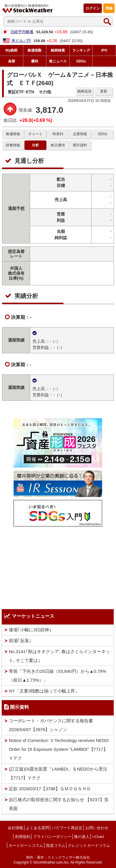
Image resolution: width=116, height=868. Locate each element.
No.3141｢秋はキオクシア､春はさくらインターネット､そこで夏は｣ (59, 656)
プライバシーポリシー (52, 837)
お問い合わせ (97, 828)
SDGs (102, 134)
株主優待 (58, 145)
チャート (35, 134)
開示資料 (80, 145)
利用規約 (23, 837)
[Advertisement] (58, 566)
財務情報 (13, 145)
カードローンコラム (26, 845)
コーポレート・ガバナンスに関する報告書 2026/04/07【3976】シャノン (51, 725)
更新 (104, 91)
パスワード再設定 (67, 828)
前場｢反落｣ (20, 641)
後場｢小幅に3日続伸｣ (30, 630)
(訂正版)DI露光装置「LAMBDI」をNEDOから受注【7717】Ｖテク (58, 773)
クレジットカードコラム (89, 845)
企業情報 (80, 134)
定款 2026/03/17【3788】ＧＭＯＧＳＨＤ (50, 789)
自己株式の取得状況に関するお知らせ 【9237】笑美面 (59, 804)
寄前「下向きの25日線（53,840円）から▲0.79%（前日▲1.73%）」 (58, 676)
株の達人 (82, 837)
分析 (35, 145)
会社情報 (15, 828)
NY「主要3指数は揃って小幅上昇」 (44, 691)
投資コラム (56, 845)
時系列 (58, 134)
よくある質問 (37, 828)
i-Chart (98, 837)
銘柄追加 (84, 91)
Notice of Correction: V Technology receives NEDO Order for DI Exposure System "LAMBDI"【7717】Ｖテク (59, 749)
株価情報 (13, 134)
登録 (109, 8)
